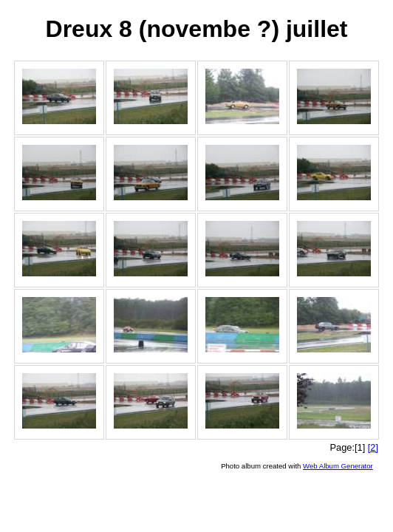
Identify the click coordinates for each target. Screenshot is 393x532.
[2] (373, 447)
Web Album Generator (338, 466)
